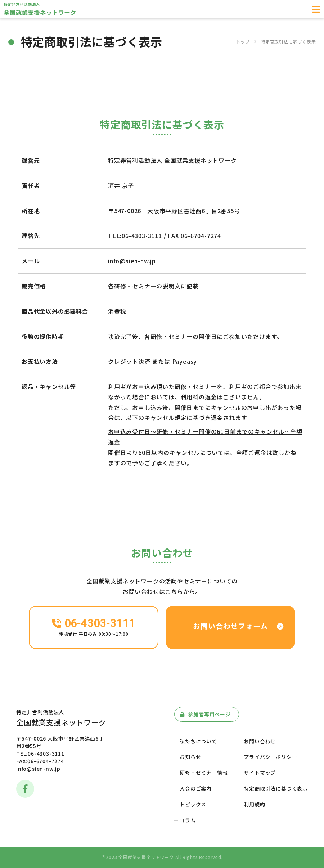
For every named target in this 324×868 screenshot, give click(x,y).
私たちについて (198, 741)
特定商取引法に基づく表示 (276, 788)
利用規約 (254, 804)
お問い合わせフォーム (239, 626)
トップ (243, 42)
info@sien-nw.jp (38, 769)
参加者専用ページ (205, 714)
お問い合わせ (260, 741)
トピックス (193, 804)
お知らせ (190, 757)
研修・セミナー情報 (204, 773)
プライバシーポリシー (270, 757)
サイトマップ (260, 773)
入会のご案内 (196, 788)
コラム (188, 820)
